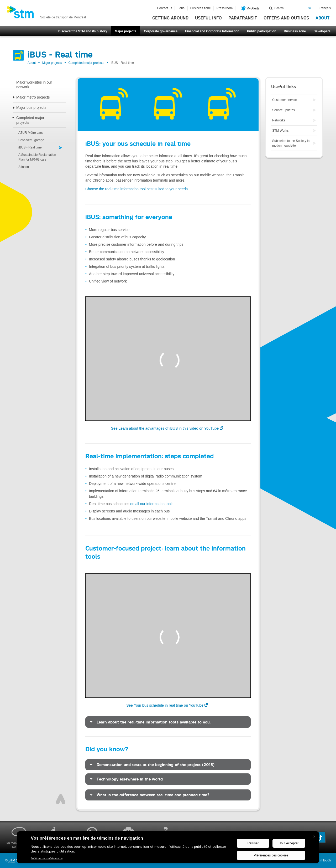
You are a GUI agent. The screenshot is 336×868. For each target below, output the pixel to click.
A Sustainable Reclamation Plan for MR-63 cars (37, 157)
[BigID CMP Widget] (168, 849)
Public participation (262, 31)
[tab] (168, 722)
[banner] (46, 14)
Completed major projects (86, 63)
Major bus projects (31, 107)
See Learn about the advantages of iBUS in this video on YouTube (165, 428)
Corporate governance (161, 31)
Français (325, 8)
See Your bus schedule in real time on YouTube (165, 705)
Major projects (125, 31)
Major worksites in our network (34, 85)
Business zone (295, 31)
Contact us (164, 8)
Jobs (181, 8)
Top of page (61, 799)
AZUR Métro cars (31, 133)
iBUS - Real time (30, 147)
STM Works (280, 131)
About (322, 18)
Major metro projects (33, 97)
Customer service (284, 100)
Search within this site (271, 8)
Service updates (283, 110)
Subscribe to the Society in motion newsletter (291, 143)
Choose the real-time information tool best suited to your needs (136, 189)
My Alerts (250, 9)
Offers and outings (286, 18)
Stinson (24, 167)
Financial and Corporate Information (212, 31)
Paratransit (243, 18)
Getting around (170, 18)
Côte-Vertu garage (31, 140)
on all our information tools (152, 504)
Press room (225, 8)
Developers (322, 31)
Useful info (208, 18)
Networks (279, 120)
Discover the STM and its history (83, 31)
